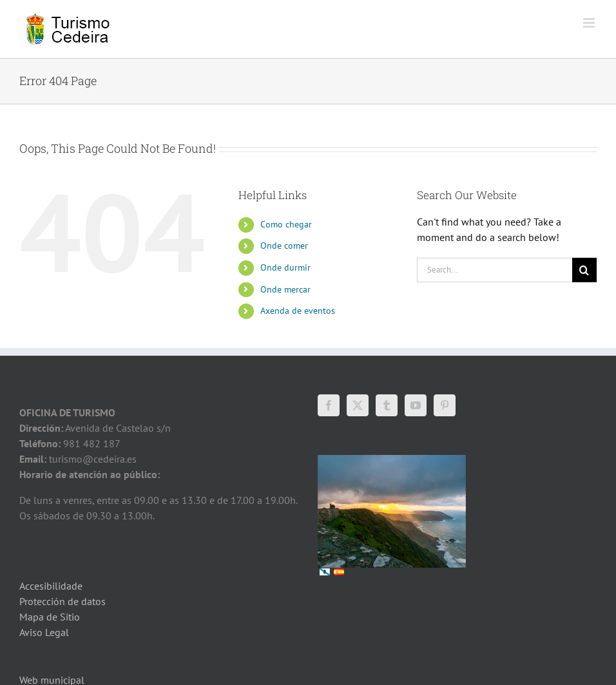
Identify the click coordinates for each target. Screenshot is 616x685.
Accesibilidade (51, 586)
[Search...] (495, 270)
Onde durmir (285, 267)
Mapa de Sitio (50, 617)
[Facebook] (329, 405)
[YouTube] (416, 405)
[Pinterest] (445, 405)
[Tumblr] (387, 405)
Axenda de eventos (298, 311)
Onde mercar (285, 289)
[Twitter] (358, 405)
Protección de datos (63, 601)
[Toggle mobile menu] (590, 23)
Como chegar (286, 224)
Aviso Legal (44, 632)
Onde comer (284, 246)
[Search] (584, 270)
